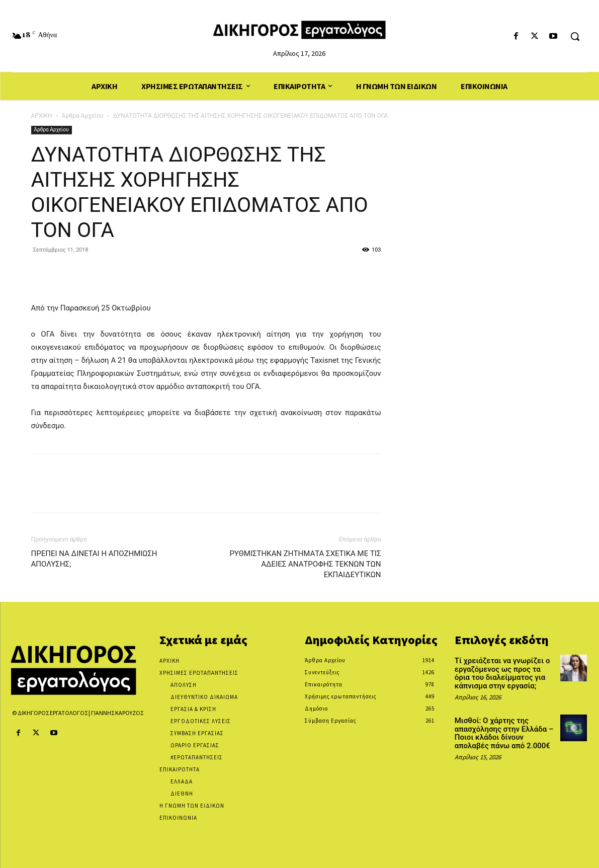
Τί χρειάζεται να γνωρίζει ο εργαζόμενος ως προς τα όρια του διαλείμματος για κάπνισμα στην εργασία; (502, 673)
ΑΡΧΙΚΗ (42, 116)
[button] (575, 36)
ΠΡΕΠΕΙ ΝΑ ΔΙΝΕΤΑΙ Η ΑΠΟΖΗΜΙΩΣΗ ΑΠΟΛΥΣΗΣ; (94, 559)
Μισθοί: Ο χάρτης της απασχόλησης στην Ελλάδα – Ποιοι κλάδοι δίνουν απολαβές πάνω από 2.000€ (504, 733)
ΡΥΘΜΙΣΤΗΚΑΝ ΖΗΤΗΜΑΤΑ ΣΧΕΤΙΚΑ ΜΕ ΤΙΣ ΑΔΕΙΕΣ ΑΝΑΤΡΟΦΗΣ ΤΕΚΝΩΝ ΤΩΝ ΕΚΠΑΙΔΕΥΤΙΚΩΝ (305, 564)
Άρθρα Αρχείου (83, 116)
